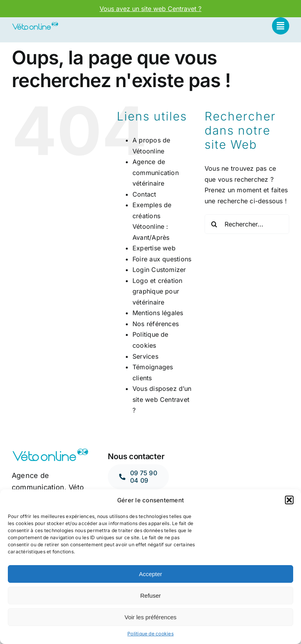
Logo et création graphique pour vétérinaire (158, 291)
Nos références (156, 324)
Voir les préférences (151, 617)
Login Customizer (159, 270)
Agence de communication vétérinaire (156, 172)
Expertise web (154, 248)
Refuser (151, 596)
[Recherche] (214, 224)
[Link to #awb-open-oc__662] (281, 26)
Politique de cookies (150, 634)
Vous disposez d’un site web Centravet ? (162, 399)
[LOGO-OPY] (35, 25)
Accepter (150, 574)
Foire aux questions (162, 259)
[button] (289, 500)
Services (145, 356)
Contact (144, 194)
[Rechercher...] (247, 224)
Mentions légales (158, 313)
